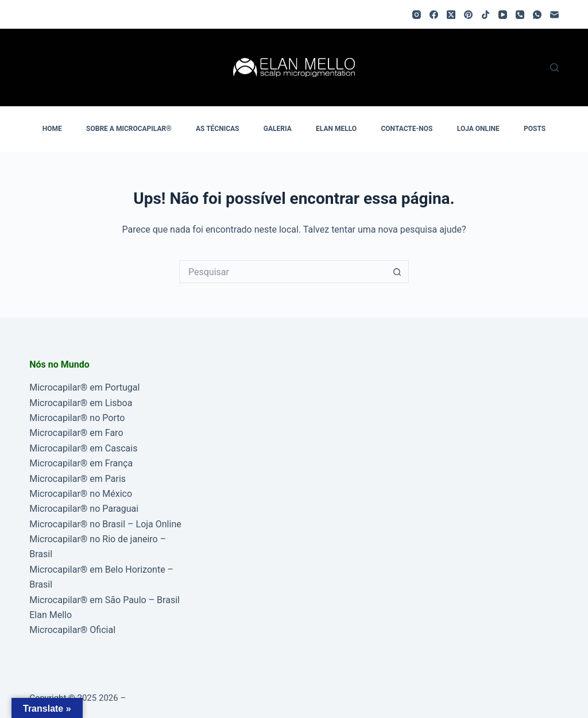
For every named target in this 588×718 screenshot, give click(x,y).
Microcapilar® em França (81, 463)
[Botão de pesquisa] (397, 272)
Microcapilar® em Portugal (84, 387)
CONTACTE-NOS (407, 129)
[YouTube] (503, 15)
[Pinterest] (468, 15)
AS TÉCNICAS (217, 129)
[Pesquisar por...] (283, 272)
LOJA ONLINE (478, 129)
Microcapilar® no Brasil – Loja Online (105, 524)
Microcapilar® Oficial (72, 630)
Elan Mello (51, 615)
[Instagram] (417, 15)
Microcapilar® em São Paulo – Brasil (105, 600)
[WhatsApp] (537, 15)
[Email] (554, 15)
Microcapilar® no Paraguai (84, 509)
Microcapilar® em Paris (78, 479)
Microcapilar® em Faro (76, 433)
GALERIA (278, 129)
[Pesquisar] (554, 67)
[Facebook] (434, 15)
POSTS (535, 129)
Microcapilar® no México (81, 494)
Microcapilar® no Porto (77, 418)
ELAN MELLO (336, 129)
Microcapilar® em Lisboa (81, 403)
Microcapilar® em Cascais (83, 448)
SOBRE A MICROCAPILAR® (129, 129)
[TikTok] (486, 15)
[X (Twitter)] (451, 15)
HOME (52, 129)
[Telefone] (520, 15)
